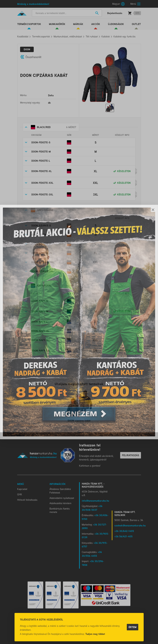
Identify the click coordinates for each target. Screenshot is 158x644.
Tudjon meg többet (95, 634)
